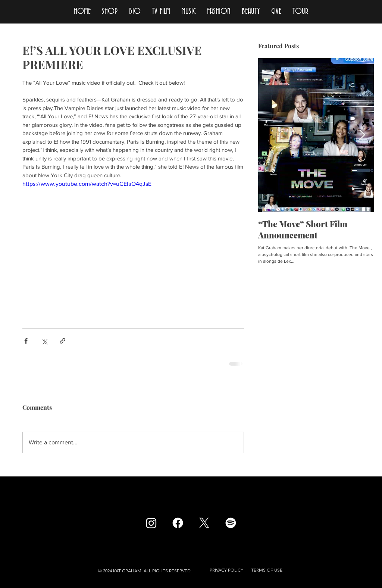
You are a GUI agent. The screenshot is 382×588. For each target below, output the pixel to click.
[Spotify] (231, 523)
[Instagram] (151, 523)
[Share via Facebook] (26, 341)
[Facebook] (178, 523)
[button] (226, 570)
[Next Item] (362, 136)
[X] (204, 523)
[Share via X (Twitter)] (44, 341)
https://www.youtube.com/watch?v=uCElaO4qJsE (87, 184)
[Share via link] (62, 341)
